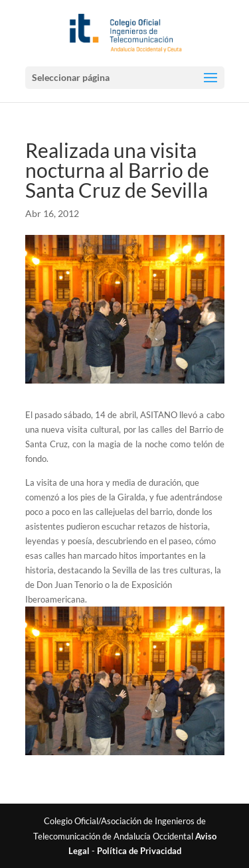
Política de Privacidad (139, 851)
